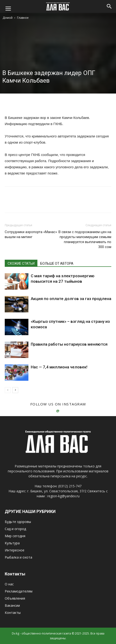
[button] (109, 6)
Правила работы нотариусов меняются (69, 344)
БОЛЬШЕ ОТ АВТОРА (57, 263)
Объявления (15, 598)
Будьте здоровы (18, 522)
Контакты (13, 613)
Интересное (15, 550)
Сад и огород (15, 529)
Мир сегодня (15, 536)
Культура (12, 543)
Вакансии (12, 605)
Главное (23, 18)
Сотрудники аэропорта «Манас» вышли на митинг (31, 234)
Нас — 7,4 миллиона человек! (59, 367)
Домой (8, 18)
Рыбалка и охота (18, 557)
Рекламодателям (19, 591)
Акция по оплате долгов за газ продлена (71, 299)
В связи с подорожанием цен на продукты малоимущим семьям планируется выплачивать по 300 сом (85, 239)
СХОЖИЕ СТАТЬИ (21, 263)
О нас (9, 584)
